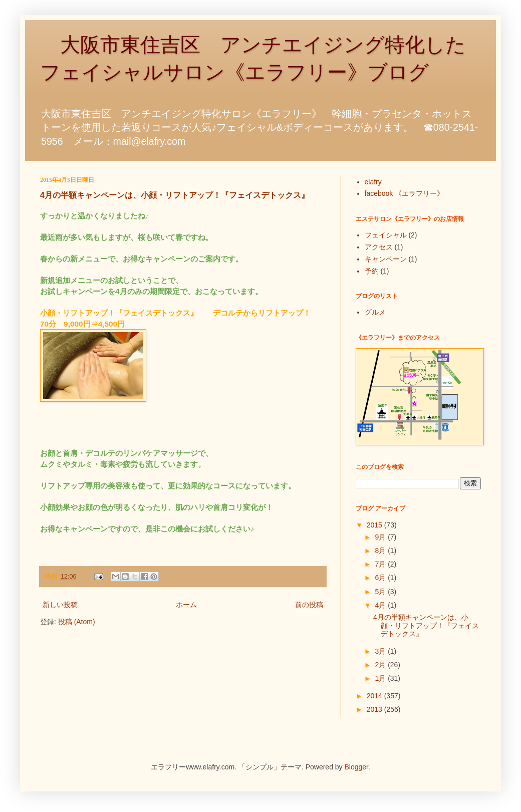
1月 (381, 678)
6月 (381, 578)
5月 (381, 592)
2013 (375, 709)
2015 (375, 525)
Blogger (356, 767)
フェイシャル (386, 235)
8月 (381, 551)
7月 (381, 564)
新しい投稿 (60, 605)
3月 (381, 651)
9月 (381, 537)
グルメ (375, 312)
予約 (372, 271)
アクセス (379, 247)
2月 (381, 665)
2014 (375, 696)
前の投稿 (309, 605)
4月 (381, 605)
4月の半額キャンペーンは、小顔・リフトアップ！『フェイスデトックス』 (175, 195)
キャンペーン (386, 259)
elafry (373, 182)
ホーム (186, 605)
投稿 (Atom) (77, 622)
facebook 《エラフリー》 (405, 193)
